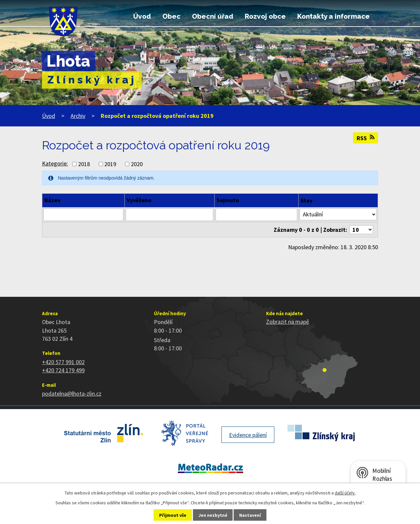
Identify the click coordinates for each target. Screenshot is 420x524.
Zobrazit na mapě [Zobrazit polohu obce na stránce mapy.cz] (288, 322)
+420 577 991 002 (63, 362)
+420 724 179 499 (63, 370)
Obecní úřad (213, 16)
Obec (171, 16)
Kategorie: (55, 163)
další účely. (345, 493)
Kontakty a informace (334, 16)
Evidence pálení (248, 435)
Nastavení (250, 515)
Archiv (78, 116)
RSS (366, 138)
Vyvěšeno (139, 200)
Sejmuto (228, 200)
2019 (110, 164)
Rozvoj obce (265, 16)
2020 (137, 164)
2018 (84, 164)
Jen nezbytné (213, 515)
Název (52, 200)
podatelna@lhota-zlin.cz (72, 393)
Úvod (142, 16)
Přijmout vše (173, 515)
